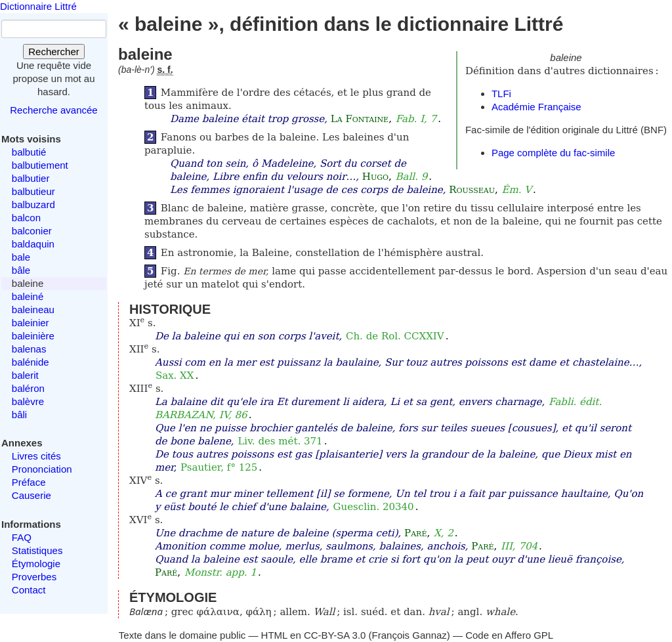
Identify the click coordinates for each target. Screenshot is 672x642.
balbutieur (33, 191)
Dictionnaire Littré (38, 6)
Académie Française (536, 107)
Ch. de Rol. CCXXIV (395, 336)
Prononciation (42, 469)
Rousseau (472, 190)
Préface (29, 482)
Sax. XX (175, 375)
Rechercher (54, 52)
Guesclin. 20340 (374, 507)
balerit (25, 375)
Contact (29, 590)
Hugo (375, 177)
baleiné (28, 296)
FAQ (22, 537)
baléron (28, 388)
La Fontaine (360, 119)
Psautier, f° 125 (219, 467)
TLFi (501, 94)
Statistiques (37, 550)
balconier (32, 231)
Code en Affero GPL (509, 635)
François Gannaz (409, 635)
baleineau (33, 310)
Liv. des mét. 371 (280, 441)
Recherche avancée (53, 110)
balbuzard (33, 204)
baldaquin (33, 244)
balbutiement (40, 165)
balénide (31, 362)
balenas (29, 349)
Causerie (31, 495)
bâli (19, 415)
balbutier (31, 178)
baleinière (33, 336)
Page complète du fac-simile (553, 153)
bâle (21, 270)
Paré (415, 533)
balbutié (29, 152)
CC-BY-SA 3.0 (335, 635)
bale (21, 257)
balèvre (28, 401)
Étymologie (36, 564)
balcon (26, 218)
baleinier (31, 323)
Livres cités (36, 456)
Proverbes (34, 577)
